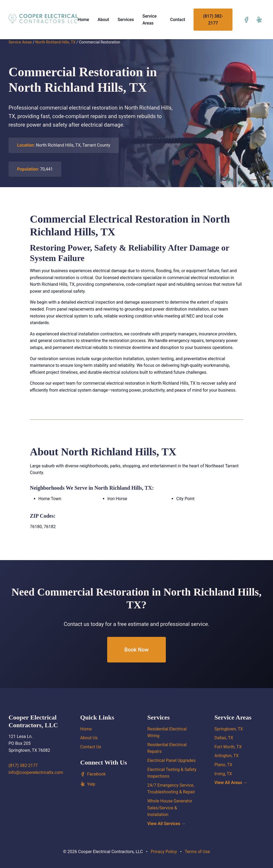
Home (83, 20)
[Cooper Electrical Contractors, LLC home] (43, 19)
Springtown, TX (229, 729)
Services (126, 20)
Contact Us (91, 747)
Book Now (136, 650)
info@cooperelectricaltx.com (36, 772)
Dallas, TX (224, 738)
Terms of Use (197, 852)
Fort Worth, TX (228, 747)
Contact (178, 20)
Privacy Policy (164, 852)
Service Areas (20, 42)
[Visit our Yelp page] (259, 20)
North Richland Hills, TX (55, 42)
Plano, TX (223, 765)
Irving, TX (223, 774)
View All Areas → (231, 783)
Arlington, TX (226, 756)
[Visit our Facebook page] (246, 20)
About (103, 20)
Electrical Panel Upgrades (172, 760)
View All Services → (167, 824)
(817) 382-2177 (213, 20)
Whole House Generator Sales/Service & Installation (170, 808)
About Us (89, 738)
